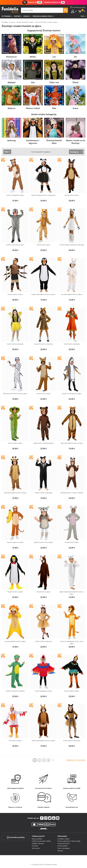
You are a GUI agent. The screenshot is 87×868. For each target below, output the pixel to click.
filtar (6, 152)
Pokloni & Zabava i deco (42, 16)
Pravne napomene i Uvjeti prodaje (69, 841)
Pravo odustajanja (64, 848)
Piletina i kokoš (33, 108)
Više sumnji (36, 848)
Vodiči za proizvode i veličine (41, 841)
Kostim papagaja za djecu (43, 691)
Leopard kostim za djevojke (43, 344)
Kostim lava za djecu (43, 245)
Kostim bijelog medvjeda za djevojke (72, 245)
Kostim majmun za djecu (15, 542)
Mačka (33, 57)
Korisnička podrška (16, 837)
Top (82, 16)
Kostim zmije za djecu (15, 443)
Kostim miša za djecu (72, 542)
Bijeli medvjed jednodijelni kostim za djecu (72, 593)
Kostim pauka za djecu (15, 294)
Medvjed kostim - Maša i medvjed (72, 493)
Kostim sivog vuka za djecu (15, 245)
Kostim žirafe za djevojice (43, 641)
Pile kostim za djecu (15, 741)
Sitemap (60, 851)
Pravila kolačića (63, 846)
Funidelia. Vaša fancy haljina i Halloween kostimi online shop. (10, 10)
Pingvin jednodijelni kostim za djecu (43, 294)
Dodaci (26, 16)
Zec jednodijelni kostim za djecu (72, 294)
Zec (75, 57)
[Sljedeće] (53, 760)
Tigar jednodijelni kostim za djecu (72, 443)
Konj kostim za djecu (43, 592)
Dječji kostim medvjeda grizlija (43, 443)
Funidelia (5, 22)
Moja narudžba (37, 839)
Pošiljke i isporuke (38, 843)
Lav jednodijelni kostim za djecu (15, 641)
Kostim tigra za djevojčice (72, 741)
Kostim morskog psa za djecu (72, 394)
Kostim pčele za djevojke (15, 344)
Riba (54, 108)
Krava (76, 108)
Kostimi (17, 16)
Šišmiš (76, 82)
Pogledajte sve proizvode (76, 760)
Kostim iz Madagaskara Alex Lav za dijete (72, 642)
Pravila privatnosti (64, 843)
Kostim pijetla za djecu (72, 691)
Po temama (6, 16)
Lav (54, 57)
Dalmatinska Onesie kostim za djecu (15, 394)
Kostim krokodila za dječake (15, 691)
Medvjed (11, 82)
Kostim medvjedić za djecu (15, 195)
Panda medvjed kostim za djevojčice (43, 195)
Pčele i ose (54, 82)
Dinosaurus (11, 57)
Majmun (12, 108)
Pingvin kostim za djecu (15, 592)
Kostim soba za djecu (72, 195)
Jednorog (11, 140)
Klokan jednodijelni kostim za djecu (43, 741)
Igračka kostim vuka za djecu (43, 542)
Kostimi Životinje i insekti (25, 22)
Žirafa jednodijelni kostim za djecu (15, 493)
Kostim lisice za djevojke (72, 344)
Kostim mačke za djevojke (43, 493)
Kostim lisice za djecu (43, 394)
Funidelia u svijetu (63, 839)
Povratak (35, 846)
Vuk (33, 82)
